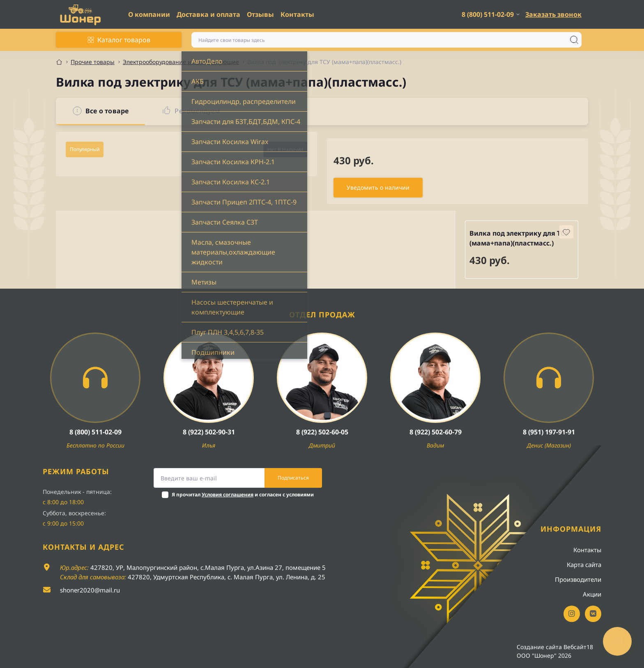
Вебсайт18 (578, 647)
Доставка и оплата (208, 14)
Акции (592, 594)
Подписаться (293, 478)
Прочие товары (93, 62)
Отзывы (260, 14)
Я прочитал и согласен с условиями (243, 495)
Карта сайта (584, 565)
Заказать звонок (553, 14)
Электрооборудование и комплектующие (181, 62)
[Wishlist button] (566, 232)
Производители (578, 579)
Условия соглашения (228, 495)
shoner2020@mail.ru (90, 590)
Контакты (297, 14)
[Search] (574, 40)
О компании (149, 14)
